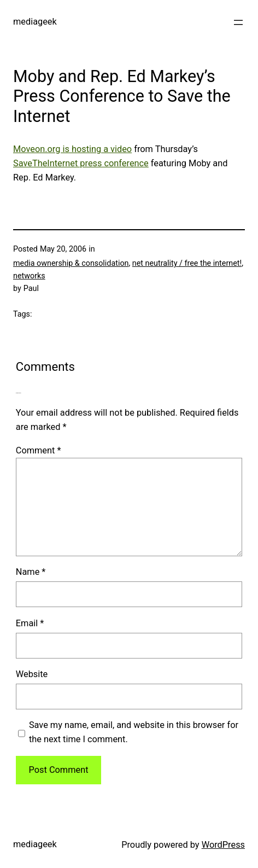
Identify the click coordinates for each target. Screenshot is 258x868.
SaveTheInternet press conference (81, 163)
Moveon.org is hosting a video (72, 149)
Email (30, 623)
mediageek (35, 22)
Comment (39, 450)
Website (32, 674)
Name (31, 572)
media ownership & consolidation (71, 263)
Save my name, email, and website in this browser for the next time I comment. (134, 732)
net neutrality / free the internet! (187, 263)
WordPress (223, 845)
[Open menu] (238, 22)
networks (29, 276)
